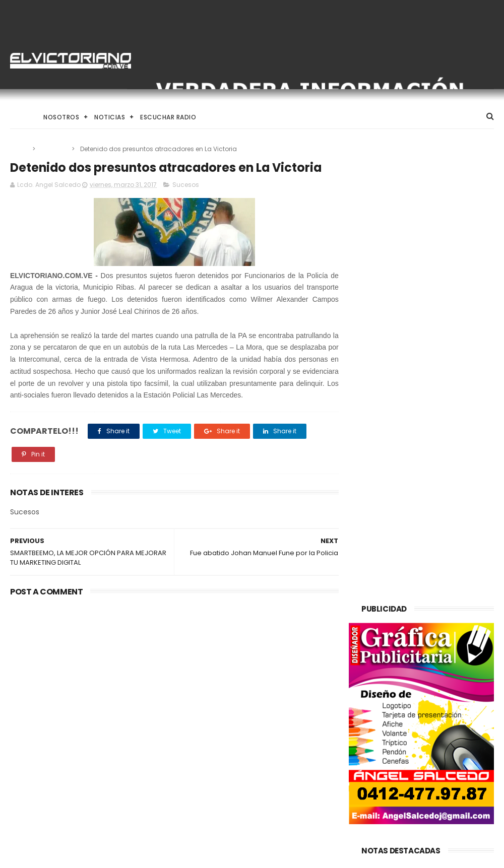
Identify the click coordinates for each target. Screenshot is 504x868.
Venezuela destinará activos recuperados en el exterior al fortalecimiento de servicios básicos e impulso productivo (249, 738)
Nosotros (61, 117)
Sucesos (54, 149)
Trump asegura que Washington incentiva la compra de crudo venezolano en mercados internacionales (81, 675)
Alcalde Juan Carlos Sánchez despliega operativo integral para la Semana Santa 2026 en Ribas (249, 801)
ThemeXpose (67, 855)
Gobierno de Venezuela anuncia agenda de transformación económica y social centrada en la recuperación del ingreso (249, 674)
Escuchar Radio (168, 117)
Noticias (110, 117)
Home (19, 117)
